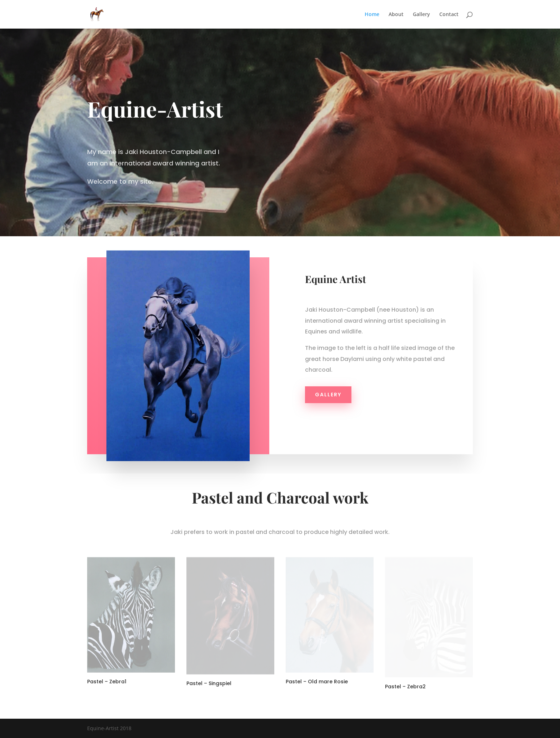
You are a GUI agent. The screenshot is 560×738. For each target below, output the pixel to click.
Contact (449, 15)
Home (372, 15)
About (396, 15)
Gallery (421, 15)
